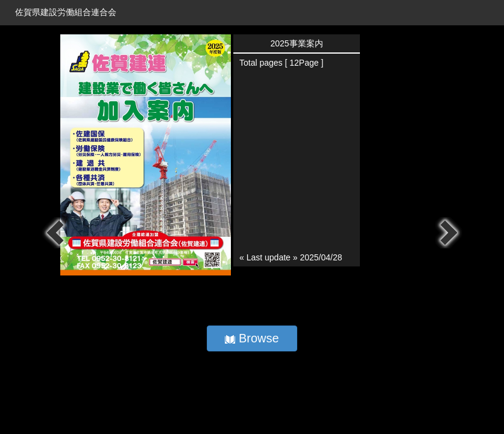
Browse (252, 338)
